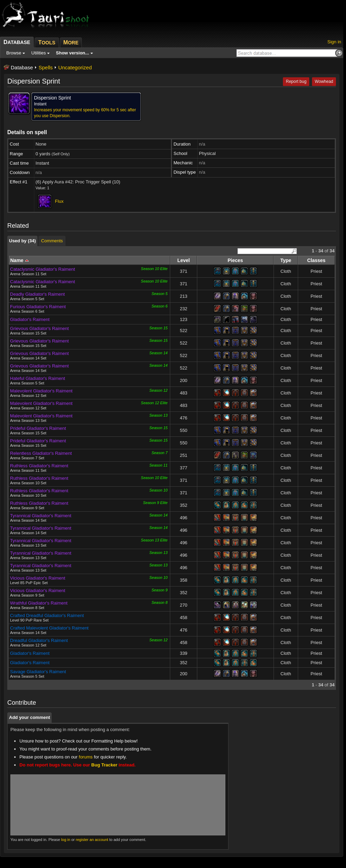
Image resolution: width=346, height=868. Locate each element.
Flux (59, 201)
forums (86, 757)
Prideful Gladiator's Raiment (38, 428)
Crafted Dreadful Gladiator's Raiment (47, 615)
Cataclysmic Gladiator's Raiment (42, 269)
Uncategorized (75, 67)
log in (66, 840)
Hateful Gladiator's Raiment (38, 378)
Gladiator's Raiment (30, 319)
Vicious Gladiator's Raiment (38, 578)
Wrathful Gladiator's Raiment (39, 603)
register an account (92, 840)
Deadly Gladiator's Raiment (37, 294)
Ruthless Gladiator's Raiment (39, 466)
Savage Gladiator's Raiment (38, 672)
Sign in (334, 42)
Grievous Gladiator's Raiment (39, 328)
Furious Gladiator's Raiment (38, 307)
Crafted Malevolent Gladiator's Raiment (49, 628)
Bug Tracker (104, 765)
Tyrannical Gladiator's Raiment (41, 516)
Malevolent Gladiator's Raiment (41, 391)
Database (22, 67)
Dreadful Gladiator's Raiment (39, 640)
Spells (46, 67)
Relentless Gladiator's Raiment (41, 453)
